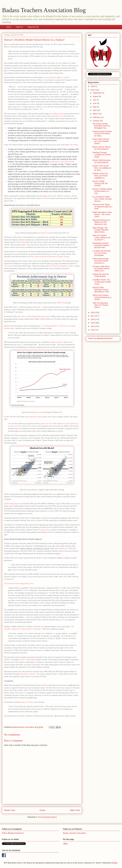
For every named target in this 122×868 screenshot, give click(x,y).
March (96, 114)
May (95, 107)
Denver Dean (46, 530)
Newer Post (10, 810)
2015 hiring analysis (13, 504)
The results (74, 145)
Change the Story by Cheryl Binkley (101, 275)
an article (64, 77)
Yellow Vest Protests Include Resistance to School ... (102, 297)
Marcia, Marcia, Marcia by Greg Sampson (101, 148)
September (97, 93)
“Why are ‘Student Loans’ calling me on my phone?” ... (101, 238)
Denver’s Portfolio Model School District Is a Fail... (102, 191)
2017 (93, 316)
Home (9, 27)
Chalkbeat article (58, 114)
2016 (93, 319)
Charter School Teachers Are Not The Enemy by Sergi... (102, 134)
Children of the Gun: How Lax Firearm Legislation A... (100, 176)
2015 (93, 323)
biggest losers (47, 196)
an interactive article (35, 417)
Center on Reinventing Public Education (35, 316)
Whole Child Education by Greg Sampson (101, 161)
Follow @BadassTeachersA (13, 833)
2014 (93, 326)
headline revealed (56, 342)
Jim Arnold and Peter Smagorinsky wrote (19, 584)
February (97, 117)
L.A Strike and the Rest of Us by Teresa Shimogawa (101, 253)
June (95, 103)
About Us (19, 27)
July (95, 100)
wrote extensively (50, 77)
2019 (93, 90)
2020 (93, 86)
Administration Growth (36, 412)
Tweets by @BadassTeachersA (100, 338)
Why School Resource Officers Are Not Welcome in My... (101, 222)
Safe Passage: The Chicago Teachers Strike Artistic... (100, 230)
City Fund (62, 116)
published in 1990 (64, 548)
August (96, 96)
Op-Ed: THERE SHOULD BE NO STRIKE (100, 183)
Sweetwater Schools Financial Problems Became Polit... (101, 245)
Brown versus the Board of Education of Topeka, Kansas (49, 257)
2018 (93, 312)
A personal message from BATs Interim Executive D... (100, 261)
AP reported (24, 242)
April (95, 110)
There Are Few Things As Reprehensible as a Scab (102, 207)
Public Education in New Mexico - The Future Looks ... (102, 214)
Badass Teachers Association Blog (44, 10)
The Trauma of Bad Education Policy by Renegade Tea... (101, 126)
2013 (93, 330)
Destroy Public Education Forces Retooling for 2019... (101, 290)
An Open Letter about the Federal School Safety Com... (101, 269)
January (96, 121)
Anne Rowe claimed (28, 674)
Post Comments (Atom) (47, 817)
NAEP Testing (62, 303)
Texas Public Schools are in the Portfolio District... (101, 141)
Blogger (115, 863)
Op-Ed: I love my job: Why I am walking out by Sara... (102, 168)
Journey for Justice (27, 702)
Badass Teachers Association (74, 833)
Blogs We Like (33, 27)
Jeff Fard (45, 685)
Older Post (75, 810)
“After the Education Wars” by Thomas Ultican (100, 305)
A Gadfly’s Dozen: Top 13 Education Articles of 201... (102, 282)
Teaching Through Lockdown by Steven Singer (102, 155)
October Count (45, 233)
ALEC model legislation (29, 660)
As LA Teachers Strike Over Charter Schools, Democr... (102, 199)
